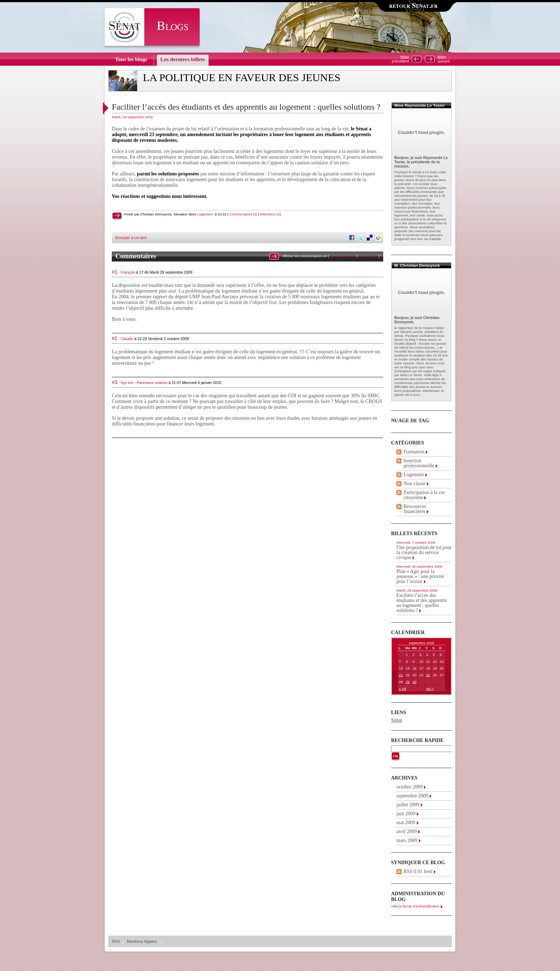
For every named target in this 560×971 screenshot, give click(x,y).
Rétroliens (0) (271, 214)
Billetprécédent (400, 59)
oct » (430, 689)
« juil (402, 689)
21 (401, 675)
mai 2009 (406, 823)
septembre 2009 (412, 796)
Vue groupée (369, 256)
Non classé (414, 484)
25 (428, 675)
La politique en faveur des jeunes (242, 78)
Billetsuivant (444, 59)
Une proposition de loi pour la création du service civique (424, 552)
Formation (414, 452)
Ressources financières (415, 509)
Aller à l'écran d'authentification (415, 906)
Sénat (397, 720)
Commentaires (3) (243, 214)
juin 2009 (406, 814)
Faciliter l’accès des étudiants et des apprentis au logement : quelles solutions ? (246, 107)
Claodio (127, 339)
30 (414, 682)
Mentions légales (142, 941)
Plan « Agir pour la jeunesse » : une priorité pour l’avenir (420, 576)
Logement (205, 214)
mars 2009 (407, 840)
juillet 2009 (408, 805)
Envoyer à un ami (131, 238)
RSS (116, 941)
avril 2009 (407, 831)
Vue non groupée (342, 256)
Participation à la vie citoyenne (424, 495)
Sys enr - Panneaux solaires (144, 383)
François (128, 272)
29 (408, 682)
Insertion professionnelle (419, 463)
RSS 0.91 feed (418, 872)
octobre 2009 (409, 787)
